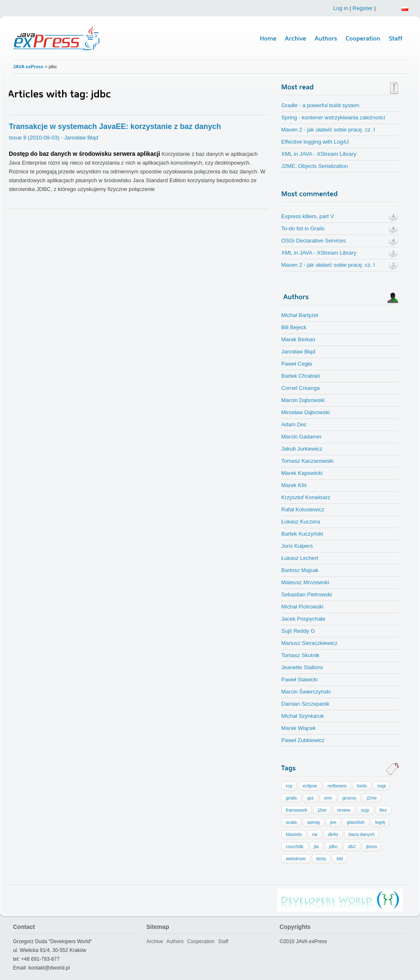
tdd (340, 859)
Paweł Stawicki (299, 680)
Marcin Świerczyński (306, 692)
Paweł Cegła (297, 364)
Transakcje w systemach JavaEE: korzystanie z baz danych (115, 126)
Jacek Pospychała (303, 619)
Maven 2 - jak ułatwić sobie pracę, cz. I (328, 130)
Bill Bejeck (294, 327)
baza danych (362, 834)
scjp (365, 810)
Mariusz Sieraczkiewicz (309, 643)
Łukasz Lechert (300, 558)
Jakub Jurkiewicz (302, 449)
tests (321, 859)
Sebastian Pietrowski (307, 594)
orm (328, 798)
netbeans (337, 786)
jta (316, 846)
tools (362, 786)
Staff (223, 941)
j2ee (322, 810)
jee (333, 822)
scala (291, 822)
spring (314, 822)
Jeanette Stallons (302, 667)
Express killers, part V (308, 216)
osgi (381, 786)
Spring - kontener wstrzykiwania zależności (333, 117)
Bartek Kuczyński (302, 534)
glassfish (356, 822)
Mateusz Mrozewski (305, 582)
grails (291, 798)
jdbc (333, 846)
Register (363, 8)
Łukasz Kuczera (301, 522)
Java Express (57, 38)
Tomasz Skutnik (300, 655)
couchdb (295, 846)
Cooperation (201, 941)
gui (310, 798)
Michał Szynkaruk (303, 716)
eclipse (310, 786)
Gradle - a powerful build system (320, 105)
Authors (175, 941)
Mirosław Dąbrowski (306, 412)
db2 (352, 846)
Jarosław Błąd (298, 352)
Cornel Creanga (301, 388)
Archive (155, 941)
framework (297, 810)
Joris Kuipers (297, 546)
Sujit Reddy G (298, 631)
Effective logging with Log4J (315, 142)
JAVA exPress (28, 67)
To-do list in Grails (303, 228)
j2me (372, 798)
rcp (289, 786)
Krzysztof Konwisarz (306, 497)
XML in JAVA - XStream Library (319, 154)
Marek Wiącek (298, 728)
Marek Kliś (294, 485)
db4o (333, 834)
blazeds (294, 834)
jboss (372, 846)
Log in (341, 8)
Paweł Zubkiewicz (303, 740)
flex (383, 810)
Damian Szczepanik (305, 704)
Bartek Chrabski (301, 376)
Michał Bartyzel (300, 315)
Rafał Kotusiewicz (303, 509)
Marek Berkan (298, 339)
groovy (349, 798)
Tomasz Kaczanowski (307, 461)
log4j (380, 822)
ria (315, 834)
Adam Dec (294, 424)
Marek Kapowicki (302, 473)
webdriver (296, 859)
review (344, 810)
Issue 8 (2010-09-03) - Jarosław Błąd (53, 138)
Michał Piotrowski (302, 607)
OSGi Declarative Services (314, 241)
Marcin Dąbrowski (303, 400)
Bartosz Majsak (300, 570)
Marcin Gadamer (302, 437)
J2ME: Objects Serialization (315, 166)
